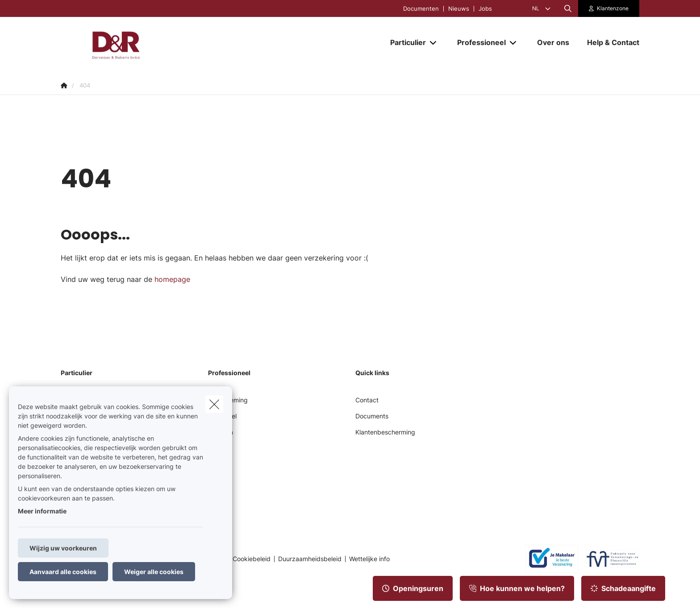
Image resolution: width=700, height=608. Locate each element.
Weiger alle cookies (154, 572)
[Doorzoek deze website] (568, 8)
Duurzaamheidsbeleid (310, 559)
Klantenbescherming (385, 432)
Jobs (485, 9)
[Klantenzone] (609, 8)
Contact (367, 400)
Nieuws (459, 9)
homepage (172, 279)
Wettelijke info (369, 559)
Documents (372, 416)
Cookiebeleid (252, 559)
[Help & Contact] (609, 42)
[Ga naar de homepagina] (150, 42)
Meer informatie (42, 511)
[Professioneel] (478, 42)
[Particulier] (405, 42)
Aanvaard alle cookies (63, 572)
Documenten (421, 9)
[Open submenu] (434, 42)
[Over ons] (553, 42)
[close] (214, 404)
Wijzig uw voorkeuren (63, 548)
